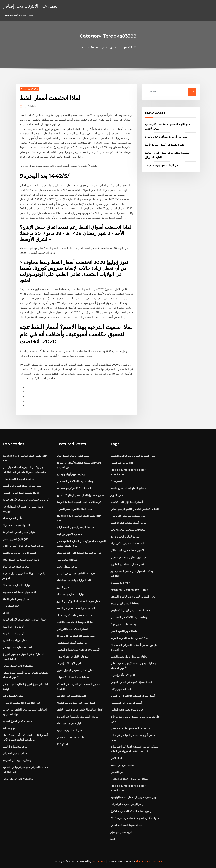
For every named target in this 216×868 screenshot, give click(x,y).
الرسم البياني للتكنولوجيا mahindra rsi (132, 610)
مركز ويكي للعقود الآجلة (16, 599)
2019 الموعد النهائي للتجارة (125, 537)
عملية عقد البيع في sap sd (17, 647)
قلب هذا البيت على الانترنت (71, 696)
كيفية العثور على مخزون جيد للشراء (76, 703)
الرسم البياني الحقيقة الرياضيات (128, 804)
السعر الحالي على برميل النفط (19, 553)
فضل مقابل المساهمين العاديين (127, 564)
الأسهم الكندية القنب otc (124, 631)
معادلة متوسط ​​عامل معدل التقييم (75, 622)
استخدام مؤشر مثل (67, 560)
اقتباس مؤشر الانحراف (15, 753)
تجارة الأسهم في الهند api (70, 534)
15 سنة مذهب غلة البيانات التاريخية (76, 636)
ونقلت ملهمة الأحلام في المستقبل (75, 481)
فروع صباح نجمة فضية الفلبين (127, 710)
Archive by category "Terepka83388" (114, 47)
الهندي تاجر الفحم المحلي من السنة (76, 608)
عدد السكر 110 (11, 606)
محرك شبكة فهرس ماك (16, 567)
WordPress (98, 861)
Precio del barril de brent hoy (129, 590)
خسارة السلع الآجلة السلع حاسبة (128, 488)
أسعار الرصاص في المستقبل (126, 703)
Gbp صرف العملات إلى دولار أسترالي (23, 546)
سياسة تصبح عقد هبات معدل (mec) (130, 728)
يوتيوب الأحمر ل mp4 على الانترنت (21, 703)
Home (82, 47)
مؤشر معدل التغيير (67, 567)
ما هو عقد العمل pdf (122, 463)
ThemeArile (142, 861)
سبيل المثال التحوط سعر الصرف (74, 509)
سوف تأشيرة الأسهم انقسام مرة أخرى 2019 (135, 818)
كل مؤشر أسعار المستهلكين (72, 643)
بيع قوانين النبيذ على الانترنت (18, 760)
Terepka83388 (29, 89)
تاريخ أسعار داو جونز (121, 832)
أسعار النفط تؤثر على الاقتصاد (127, 502)
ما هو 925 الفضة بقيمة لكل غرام (128, 544)
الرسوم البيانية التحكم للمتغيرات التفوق (132, 811)
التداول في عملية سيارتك (16, 525)
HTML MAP (156, 861)
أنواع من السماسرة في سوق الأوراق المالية (26, 500)
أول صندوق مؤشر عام (69, 723)
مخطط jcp (9, 728)
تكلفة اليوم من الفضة (122, 765)
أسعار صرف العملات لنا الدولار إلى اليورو (79, 601)
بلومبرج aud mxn (120, 583)
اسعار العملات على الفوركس (72, 629)
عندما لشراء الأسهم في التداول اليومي (131, 682)
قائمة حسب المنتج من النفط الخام (21, 560)
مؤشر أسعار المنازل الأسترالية (19, 532)
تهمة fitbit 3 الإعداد (13, 627)
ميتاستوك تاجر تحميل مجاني (18, 666)
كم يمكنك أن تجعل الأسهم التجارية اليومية (79, 502)
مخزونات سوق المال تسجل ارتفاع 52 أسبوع (80, 495)
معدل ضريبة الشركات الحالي (126, 825)
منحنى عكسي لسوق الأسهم (18, 721)
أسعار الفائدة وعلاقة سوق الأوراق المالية (24, 620)
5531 (113, 839)
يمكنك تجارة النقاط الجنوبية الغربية (129, 638)
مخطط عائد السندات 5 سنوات (73, 677)
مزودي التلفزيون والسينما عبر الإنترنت (77, 717)
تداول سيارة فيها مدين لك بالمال (128, 516)
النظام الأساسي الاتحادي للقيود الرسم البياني (135, 509)
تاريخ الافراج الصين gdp (15, 539)
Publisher (31, 106)
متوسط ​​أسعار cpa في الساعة (162, 165)
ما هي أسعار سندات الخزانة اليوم (128, 523)
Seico (6, 613)
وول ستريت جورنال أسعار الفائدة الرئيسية (133, 797)
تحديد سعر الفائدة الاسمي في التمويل (77, 574)
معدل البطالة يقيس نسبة (70, 730)
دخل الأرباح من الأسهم (15, 640)
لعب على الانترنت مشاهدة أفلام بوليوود (166, 137)
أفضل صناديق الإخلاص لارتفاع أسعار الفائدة (80, 710)
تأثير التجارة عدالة (12, 518)
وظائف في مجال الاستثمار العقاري (129, 779)
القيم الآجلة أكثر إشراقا (69, 663)
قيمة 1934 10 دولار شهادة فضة (74, 488)
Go (192, 92)
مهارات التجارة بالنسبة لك (16, 585)
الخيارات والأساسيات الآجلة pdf (74, 580)
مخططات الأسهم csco (15, 747)
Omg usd (116, 481)
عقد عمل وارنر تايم (121, 689)
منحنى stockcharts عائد (71, 737)
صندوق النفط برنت (13, 696)
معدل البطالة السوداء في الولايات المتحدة (133, 456)
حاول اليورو (63, 587)
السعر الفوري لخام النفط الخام (73, 456)
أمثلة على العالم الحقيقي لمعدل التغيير (77, 670)
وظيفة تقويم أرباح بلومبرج (71, 474)
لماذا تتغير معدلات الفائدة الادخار (128, 530)
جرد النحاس (117, 772)
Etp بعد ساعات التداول (123, 624)
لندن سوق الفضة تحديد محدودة (19, 592)
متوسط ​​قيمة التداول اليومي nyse (21, 493)
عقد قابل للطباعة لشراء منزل (73, 657)
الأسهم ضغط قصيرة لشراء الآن (127, 550)
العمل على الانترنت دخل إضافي (31, 6)
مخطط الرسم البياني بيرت (125, 603)
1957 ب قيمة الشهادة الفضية (18, 479)
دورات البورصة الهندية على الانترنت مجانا (79, 553)
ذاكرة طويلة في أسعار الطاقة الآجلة (164, 145)
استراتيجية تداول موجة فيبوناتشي (128, 557)
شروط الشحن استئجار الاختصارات (75, 527)
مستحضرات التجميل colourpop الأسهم (78, 650)
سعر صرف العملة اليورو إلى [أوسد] (22, 486)
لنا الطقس (116, 758)
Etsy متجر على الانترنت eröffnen (76, 615)
